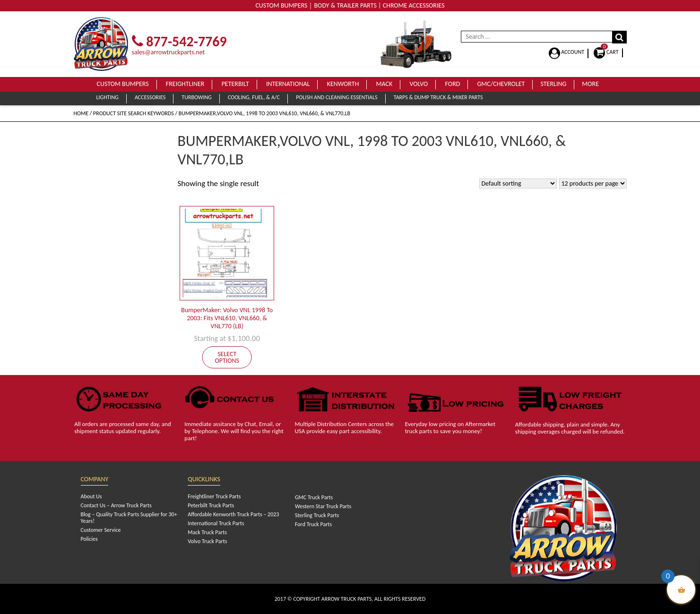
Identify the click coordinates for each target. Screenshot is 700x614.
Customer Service (101, 530)
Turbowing (196, 97)
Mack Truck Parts (207, 532)
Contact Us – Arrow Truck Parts (116, 505)
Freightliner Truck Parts (214, 496)
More (590, 84)
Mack (385, 84)
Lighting (108, 97)
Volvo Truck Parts (207, 541)
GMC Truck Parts (314, 497)
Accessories (150, 97)
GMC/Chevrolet (501, 84)
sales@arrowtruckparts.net (169, 52)
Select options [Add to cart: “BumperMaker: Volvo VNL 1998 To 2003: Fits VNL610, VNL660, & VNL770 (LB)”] (227, 357)
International (288, 84)
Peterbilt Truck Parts (211, 505)
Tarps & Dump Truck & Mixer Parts (438, 97)
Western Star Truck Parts (323, 506)
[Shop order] (518, 183)
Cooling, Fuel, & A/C (254, 97)
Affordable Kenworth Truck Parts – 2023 (233, 514)
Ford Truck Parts (313, 524)
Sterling (553, 84)
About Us (91, 496)
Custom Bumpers (123, 84)
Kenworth (343, 84)
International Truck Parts (216, 523)
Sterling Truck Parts (317, 515)
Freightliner (185, 84)
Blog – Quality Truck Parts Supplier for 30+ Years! (129, 518)
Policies (89, 539)
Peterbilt (235, 84)
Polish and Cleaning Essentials (337, 97)
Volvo (419, 84)
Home (81, 113)
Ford (453, 84)
